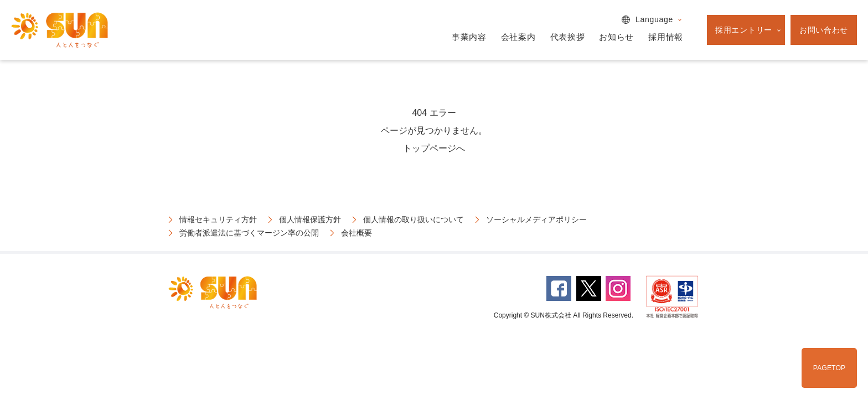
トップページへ (434, 148)
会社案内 (518, 37)
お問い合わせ (824, 30)
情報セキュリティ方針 (218, 219)
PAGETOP (829, 368)
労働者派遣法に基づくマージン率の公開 (249, 233)
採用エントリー (744, 30)
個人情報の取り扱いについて (414, 219)
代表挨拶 (568, 37)
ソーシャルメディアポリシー (536, 219)
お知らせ (616, 37)
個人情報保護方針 (310, 219)
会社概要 (356, 233)
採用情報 (666, 37)
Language (654, 19)
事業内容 (469, 37)
